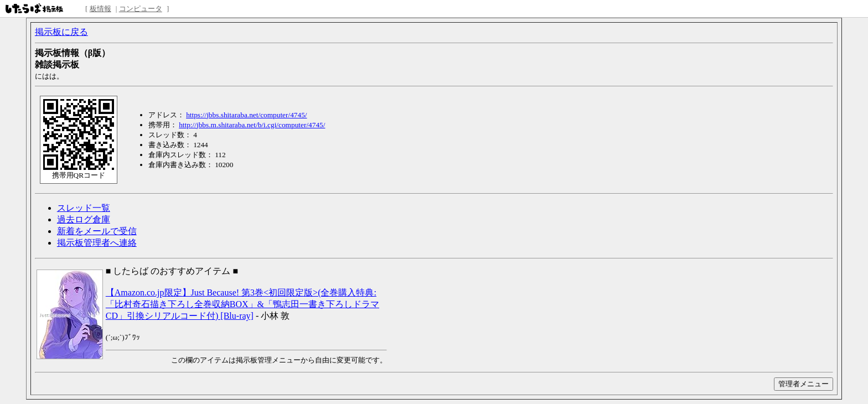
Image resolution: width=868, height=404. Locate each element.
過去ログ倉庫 (84, 219)
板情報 (100, 9)
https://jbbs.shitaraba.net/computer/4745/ (246, 115)
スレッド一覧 (84, 208)
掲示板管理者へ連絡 (97, 243)
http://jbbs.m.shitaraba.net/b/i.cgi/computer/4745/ (252, 125)
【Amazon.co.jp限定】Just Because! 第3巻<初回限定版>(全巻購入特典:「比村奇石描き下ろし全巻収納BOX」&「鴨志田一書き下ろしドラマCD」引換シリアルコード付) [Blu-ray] (242, 304)
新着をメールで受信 (97, 231)
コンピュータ (141, 9)
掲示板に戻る (61, 32)
